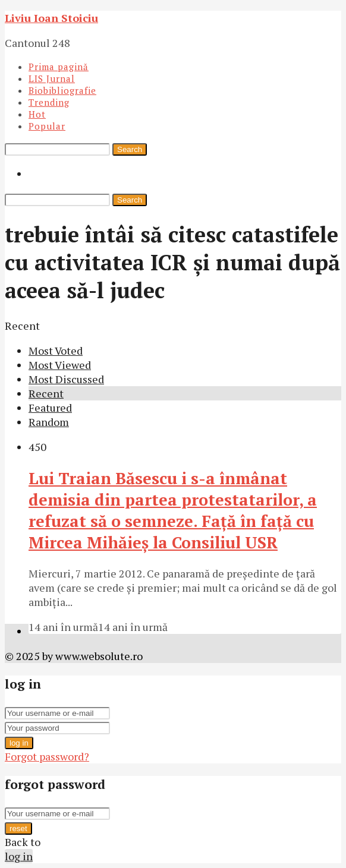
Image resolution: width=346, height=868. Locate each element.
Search (130, 149)
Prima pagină (59, 67)
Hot (37, 114)
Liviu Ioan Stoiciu (51, 18)
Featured (50, 408)
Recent (46, 393)
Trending (49, 102)
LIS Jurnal (52, 78)
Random (49, 422)
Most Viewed (60, 365)
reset (18, 828)
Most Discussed (66, 379)
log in (19, 743)
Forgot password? (47, 756)
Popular (47, 126)
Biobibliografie (62, 90)
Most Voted (56, 351)
